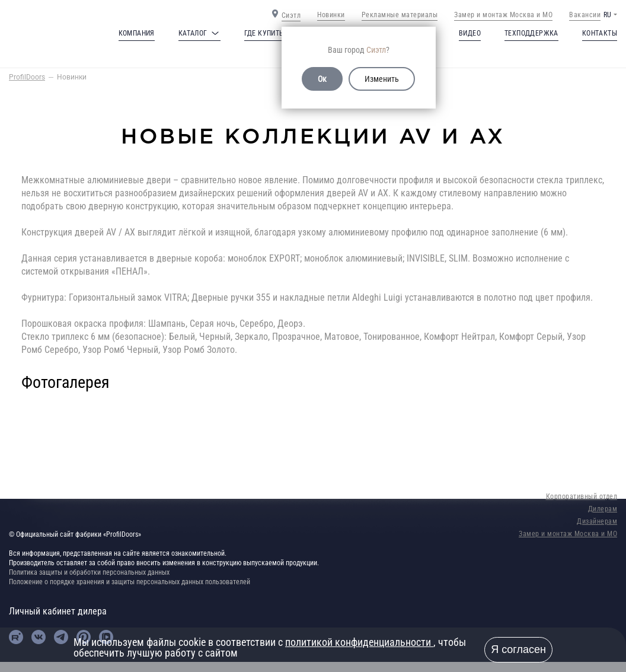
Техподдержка (531, 33)
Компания (137, 33)
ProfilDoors (27, 77)
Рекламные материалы (400, 15)
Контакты (600, 33)
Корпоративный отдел (582, 496)
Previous (45, 409)
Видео (470, 33)
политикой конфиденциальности (359, 642)
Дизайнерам (597, 521)
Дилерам (603, 509)
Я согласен (518, 649)
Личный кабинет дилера (58, 611)
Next (581, 409)
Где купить (264, 33)
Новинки (331, 15)
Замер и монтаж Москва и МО (503, 15)
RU (607, 15)
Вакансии (585, 15)
